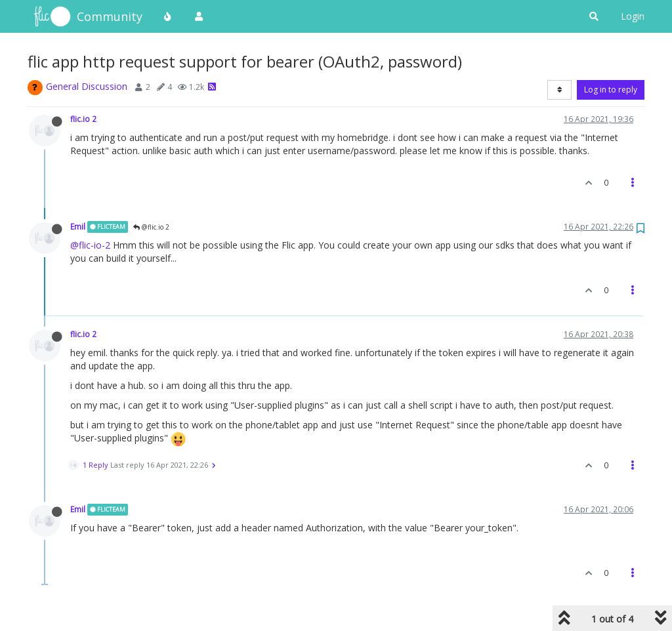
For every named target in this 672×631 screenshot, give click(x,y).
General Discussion (87, 86)
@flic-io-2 (90, 245)
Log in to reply (611, 90)
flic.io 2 (83, 119)
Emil (78, 226)
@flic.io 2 (151, 227)
